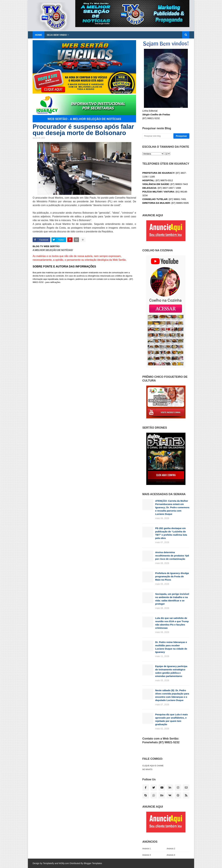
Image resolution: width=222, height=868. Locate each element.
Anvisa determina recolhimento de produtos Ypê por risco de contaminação (172, 556)
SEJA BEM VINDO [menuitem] (57, 35)
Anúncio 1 (147, 849)
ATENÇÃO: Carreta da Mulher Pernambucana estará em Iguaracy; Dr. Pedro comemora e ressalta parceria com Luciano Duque (172, 507)
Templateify (49, 863)
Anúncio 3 (147, 855)
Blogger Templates (93, 863)
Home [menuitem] (38, 35)
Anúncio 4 (171, 855)
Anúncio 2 (171, 849)
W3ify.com (64, 863)
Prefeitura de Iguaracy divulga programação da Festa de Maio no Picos (172, 576)
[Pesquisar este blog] (157, 136)
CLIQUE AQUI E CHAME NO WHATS (153, 768)
